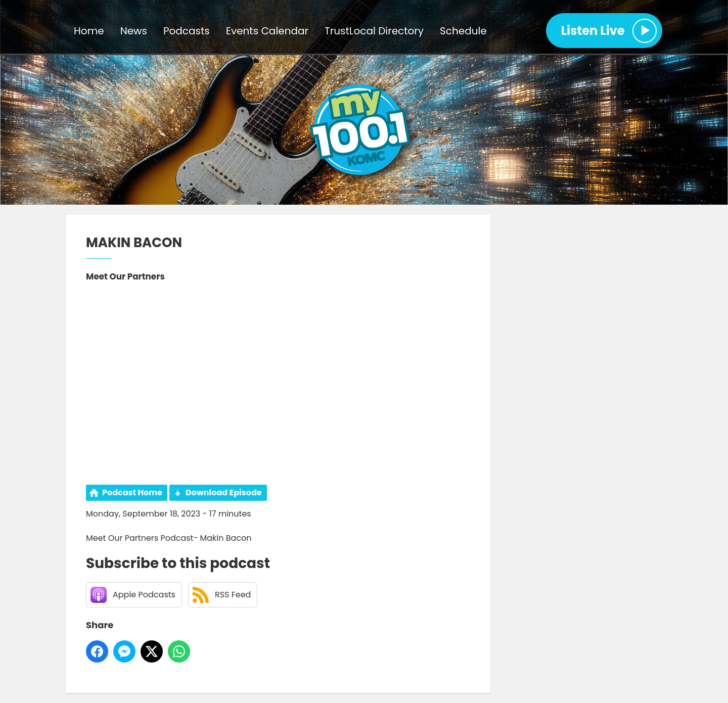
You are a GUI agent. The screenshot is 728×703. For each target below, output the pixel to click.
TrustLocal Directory (374, 31)
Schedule (463, 31)
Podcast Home (132, 493)
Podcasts (187, 31)
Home (89, 31)
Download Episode (224, 493)
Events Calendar (267, 31)
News (134, 31)
